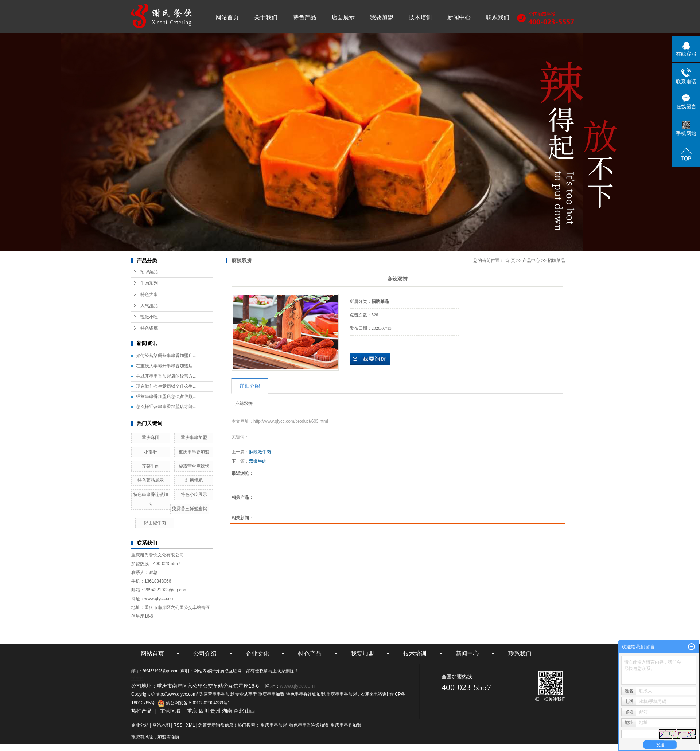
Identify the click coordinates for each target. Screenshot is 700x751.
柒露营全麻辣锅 (194, 466)
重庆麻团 (151, 438)
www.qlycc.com (159, 599)
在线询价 (370, 359)
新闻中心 (459, 17)
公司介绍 (205, 654)
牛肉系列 (149, 283)
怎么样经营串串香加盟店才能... (166, 407)
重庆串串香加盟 (194, 452)
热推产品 (141, 711)
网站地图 (162, 725)
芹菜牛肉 (151, 466)
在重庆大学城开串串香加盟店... (166, 366)
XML (190, 725)
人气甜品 (149, 306)
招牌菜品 (149, 272)
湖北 (239, 711)
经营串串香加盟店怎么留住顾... (166, 396)
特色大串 (149, 294)
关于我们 (266, 17)
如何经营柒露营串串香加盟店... (166, 356)
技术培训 (420, 17)
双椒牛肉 (258, 461)
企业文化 (257, 654)
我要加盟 (382, 17)
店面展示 (343, 17)
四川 (204, 711)
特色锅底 (149, 328)
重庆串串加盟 (194, 438)
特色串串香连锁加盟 (306, 694)
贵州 (215, 711)
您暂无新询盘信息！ (218, 725)
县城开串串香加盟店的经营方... (166, 376)
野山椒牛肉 (155, 523)
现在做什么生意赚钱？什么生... (166, 386)
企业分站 (140, 725)
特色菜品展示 (151, 480)
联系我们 (498, 17)
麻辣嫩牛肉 (260, 452)
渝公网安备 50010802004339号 (192, 703)
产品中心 (531, 261)
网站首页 (227, 17)
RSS (178, 725)
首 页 (510, 261)
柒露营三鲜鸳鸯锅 (190, 509)
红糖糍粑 (194, 480)
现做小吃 (149, 317)
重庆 (192, 711)
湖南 (227, 711)
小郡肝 (151, 452)
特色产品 (304, 17)
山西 (250, 711)
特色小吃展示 (194, 494)
